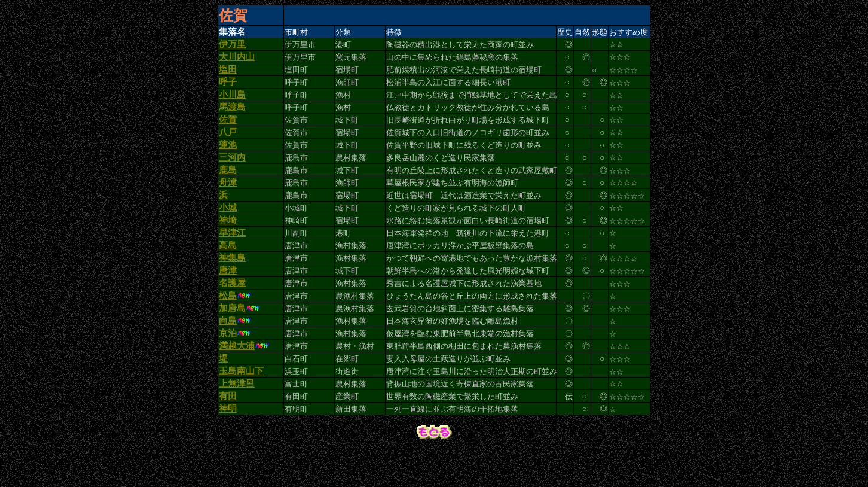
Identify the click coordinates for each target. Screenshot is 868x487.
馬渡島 (232, 116)
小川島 (232, 102)
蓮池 (228, 157)
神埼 (228, 240)
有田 (228, 433)
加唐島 (232, 336)
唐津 (228, 295)
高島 (228, 267)
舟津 (228, 199)
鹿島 (228, 185)
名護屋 (232, 309)
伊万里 (232, 47)
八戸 (228, 144)
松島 (228, 322)
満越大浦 (237, 378)
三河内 (232, 171)
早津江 (232, 254)
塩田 (228, 75)
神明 (228, 446)
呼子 (228, 89)
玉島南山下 (241, 405)
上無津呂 (237, 419)
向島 (228, 350)
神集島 (232, 281)
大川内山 (237, 61)
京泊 (228, 364)
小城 (228, 226)
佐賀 (228, 130)
